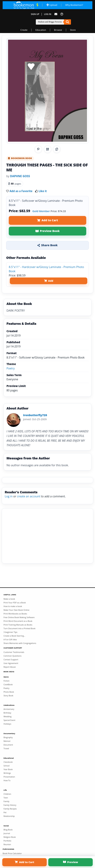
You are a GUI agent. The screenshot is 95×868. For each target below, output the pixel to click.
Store (73, 30)
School (6, 766)
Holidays (7, 724)
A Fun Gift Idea (10, 639)
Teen (6, 798)
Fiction (6, 681)
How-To (7, 780)
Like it (43, 191)
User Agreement (11, 663)
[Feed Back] (56, 14)
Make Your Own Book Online (16, 610)
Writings (7, 773)
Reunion (7, 844)
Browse (58, 30)
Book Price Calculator (12, 853)
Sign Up (35, 14)
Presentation (9, 777)
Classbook (8, 762)
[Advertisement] (47, 536)
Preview (71, 862)
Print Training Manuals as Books (18, 625)
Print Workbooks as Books (15, 614)
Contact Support (11, 659)
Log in (9, 496)
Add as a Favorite (21, 191)
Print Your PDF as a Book (15, 603)
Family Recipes (10, 809)
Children (7, 794)
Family (6, 801)
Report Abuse (10, 667)
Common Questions (12, 656)
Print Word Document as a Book (18, 621)
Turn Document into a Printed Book (19, 628)
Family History (10, 805)
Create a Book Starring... (14, 636)
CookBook (8, 684)
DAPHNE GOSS (20, 176)
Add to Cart (47, 220)
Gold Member (41, 211)
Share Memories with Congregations (20, 643)
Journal (7, 833)
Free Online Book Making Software (19, 617)
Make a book (9, 599)
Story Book (8, 696)
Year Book (8, 769)
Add (49, 281)
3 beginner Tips (10, 632)
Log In (48, 14)
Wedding (7, 716)
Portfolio (7, 841)
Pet (5, 812)
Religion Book (10, 837)
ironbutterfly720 (35, 415)
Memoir (7, 741)
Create (24, 30)
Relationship (9, 816)
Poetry (11, 368)
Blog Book (8, 830)
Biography (8, 737)
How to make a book (13, 606)
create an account (29, 496)
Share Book (47, 245)
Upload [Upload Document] (52, 5)
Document (8, 745)
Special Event (9, 720)
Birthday (7, 713)
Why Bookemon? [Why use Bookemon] (74, 5)
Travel (6, 748)
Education (41, 30)
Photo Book (9, 692)
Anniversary (9, 709)
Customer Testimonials (14, 652)
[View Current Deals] (37, 5)
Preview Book (48, 231)
